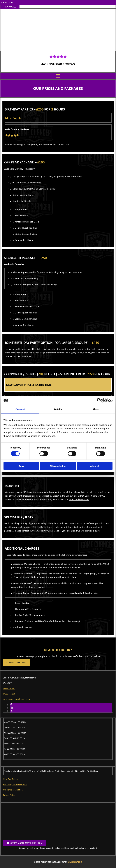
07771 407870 (9, 688)
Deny (21, 466)
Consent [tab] (20, 409)
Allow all (95, 466)
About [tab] (96, 409)
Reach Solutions (75, 862)
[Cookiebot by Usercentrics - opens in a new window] (99, 400)
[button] (10, 7)
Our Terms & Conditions (13, 790)
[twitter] (11, 711)
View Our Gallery (10, 779)
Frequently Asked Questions (15, 784)
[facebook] (11, 705)
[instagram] (11, 708)
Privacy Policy (9, 795)
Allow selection (58, 466)
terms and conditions (79, 499)
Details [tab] (58, 409)
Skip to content (8, 2)
